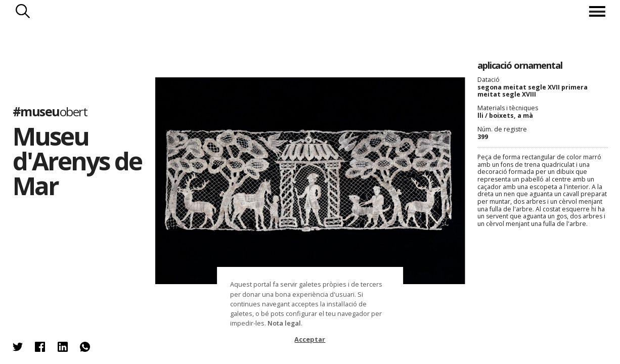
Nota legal (284, 323)
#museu (50, 111)
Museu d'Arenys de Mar (77, 161)
